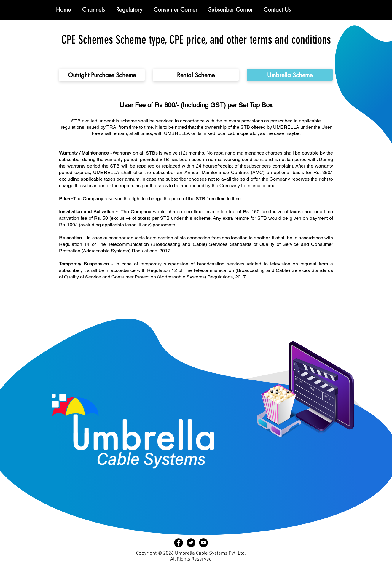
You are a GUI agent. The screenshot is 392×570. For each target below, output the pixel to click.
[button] (129, 10)
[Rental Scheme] (196, 75)
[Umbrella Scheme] (290, 75)
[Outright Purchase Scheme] (102, 75)
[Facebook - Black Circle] (179, 543)
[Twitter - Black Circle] (191, 543)
